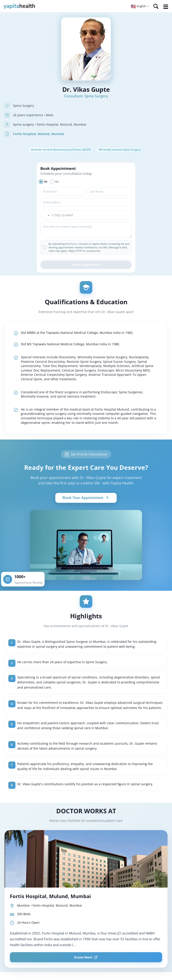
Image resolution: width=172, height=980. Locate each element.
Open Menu (166, 7)
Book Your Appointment (86, 498)
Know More (86, 958)
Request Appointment (86, 265)
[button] (140, 6)
